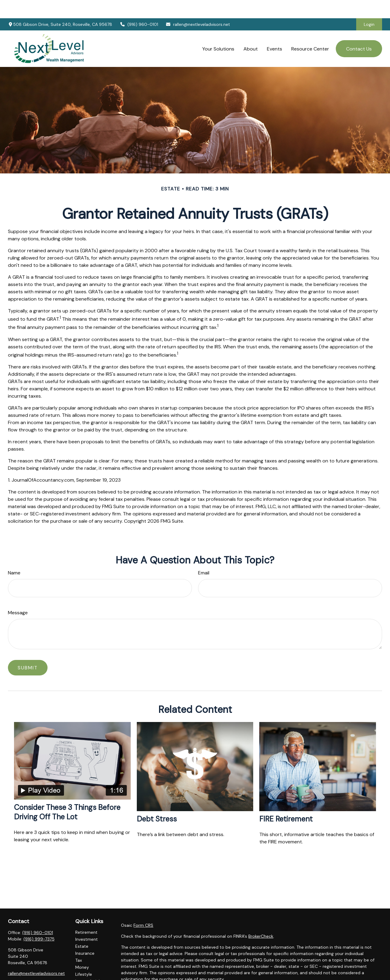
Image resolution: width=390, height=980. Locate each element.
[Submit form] (28, 649)
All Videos (85, 970)
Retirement (86, 914)
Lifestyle (84, 956)
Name (14, 555)
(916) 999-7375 (39, 921)
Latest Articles (90, 963)
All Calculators (90, 977)
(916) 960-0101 (139, 6)
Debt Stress (157, 801)
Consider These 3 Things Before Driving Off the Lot (67, 794)
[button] (218, 30)
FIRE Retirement (286, 801)
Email (204, 555)
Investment (87, 921)
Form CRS (143, 907)
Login (369, 6)
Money (82, 949)
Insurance (85, 935)
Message (18, 594)
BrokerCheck (261, 918)
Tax (79, 942)
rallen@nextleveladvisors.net (198, 6)
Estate (82, 928)
